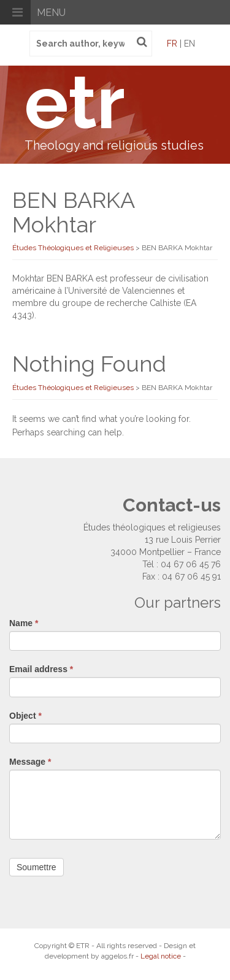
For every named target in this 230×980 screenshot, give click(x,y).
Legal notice (161, 956)
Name (24, 623)
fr (172, 44)
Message (30, 762)
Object (25, 716)
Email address (41, 669)
